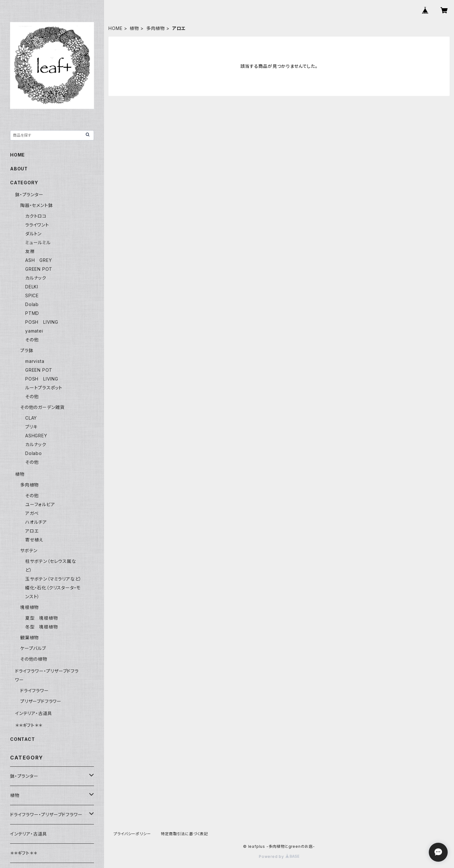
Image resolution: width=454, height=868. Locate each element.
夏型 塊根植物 (42, 618)
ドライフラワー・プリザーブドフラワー (46, 815)
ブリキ (31, 427)
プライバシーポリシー (132, 834)
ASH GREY (38, 260)
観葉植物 (29, 638)
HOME (115, 28)
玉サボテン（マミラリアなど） (53, 579)
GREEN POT (39, 269)
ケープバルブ (33, 648)
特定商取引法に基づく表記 (184, 834)
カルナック (36, 278)
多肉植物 (156, 28)
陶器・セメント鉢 (36, 205)
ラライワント (37, 225)
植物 (134, 28)
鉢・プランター (29, 195)
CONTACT (23, 739)
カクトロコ (36, 216)
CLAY (31, 418)
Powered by (279, 856)
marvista (35, 361)
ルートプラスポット (44, 388)
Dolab (32, 304)
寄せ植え (34, 540)
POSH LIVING (42, 322)
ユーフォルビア (40, 504)
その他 (32, 340)
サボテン (29, 550)
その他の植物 (34, 659)
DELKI (32, 287)
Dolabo (34, 453)
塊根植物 (29, 607)
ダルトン (33, 234)
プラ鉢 (27, 350)
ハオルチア (36, 522)
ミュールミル (38, 242)
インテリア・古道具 (34, 713)
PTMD (32, 313)
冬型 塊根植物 (42, 627)
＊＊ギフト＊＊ (29, 725)
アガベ (32, 513)
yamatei (34, 331)
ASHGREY (36, 436)
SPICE (32, 295)
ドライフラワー (35, 691)
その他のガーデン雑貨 (42, 407)
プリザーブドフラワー (41, 701)
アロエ (32, 531)
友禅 (30, 251)
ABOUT (19, 169)
